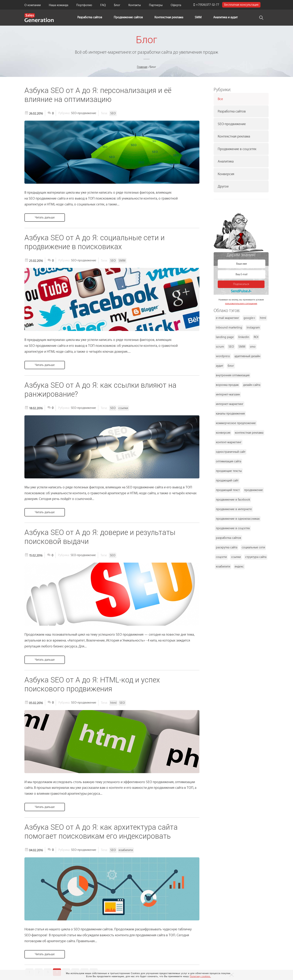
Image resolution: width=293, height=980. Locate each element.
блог (231, 366)
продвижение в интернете (234, 509)
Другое (223, 186)
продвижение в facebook (233, 500)
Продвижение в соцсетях (237, 149)
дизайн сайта (252, 385)
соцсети (221, 557)
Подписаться (241, 284)
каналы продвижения (230, 414)
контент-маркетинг (229, 442)
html (263, 318)
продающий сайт (227, 481)
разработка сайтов (228, 538)
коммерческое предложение (236, 423)
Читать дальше (45, 218)
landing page (225, 337)
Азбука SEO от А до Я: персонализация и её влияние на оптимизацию (98, 95)
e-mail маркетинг (227, 318)
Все (220, 99)
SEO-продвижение (232, 124)
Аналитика (226, 161)
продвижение (254, 490)
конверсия (223, 433)
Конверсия (226, 174)
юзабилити (223, 567)
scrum (220, 347)
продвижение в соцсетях (233, 528)
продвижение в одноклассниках (238, 519)
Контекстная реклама (169, 17)
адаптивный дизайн (247, 356)
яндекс (239, 567)
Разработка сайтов (232, 111)
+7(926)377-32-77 (208, 5)
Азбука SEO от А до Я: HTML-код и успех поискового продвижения (92, 684)
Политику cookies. (200, 976)
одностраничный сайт (231, 452)
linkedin (244, 337)
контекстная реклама (249, 433)
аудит (220, 366)
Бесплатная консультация (241, 5)
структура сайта (256, 557)
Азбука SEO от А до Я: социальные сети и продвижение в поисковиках (95, 242)
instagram (253, 328)
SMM (198, 17)
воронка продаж (227, 385)
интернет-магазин (228, 395)
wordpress (223, 356)
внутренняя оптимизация (233, 375)
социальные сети (253, 547)
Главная (142, 67)
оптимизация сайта (228, 461)
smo (253, 347)
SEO (231, 347)
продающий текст (228, 490)
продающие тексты (229, 471)
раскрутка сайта (227, 547)
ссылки (236, 557)
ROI (256, 337)
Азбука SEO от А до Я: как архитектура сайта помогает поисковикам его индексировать (101, 832)
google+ (249, 318)
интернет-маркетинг (230, 404)
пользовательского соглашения (241, 304)
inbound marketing (229, 328)
